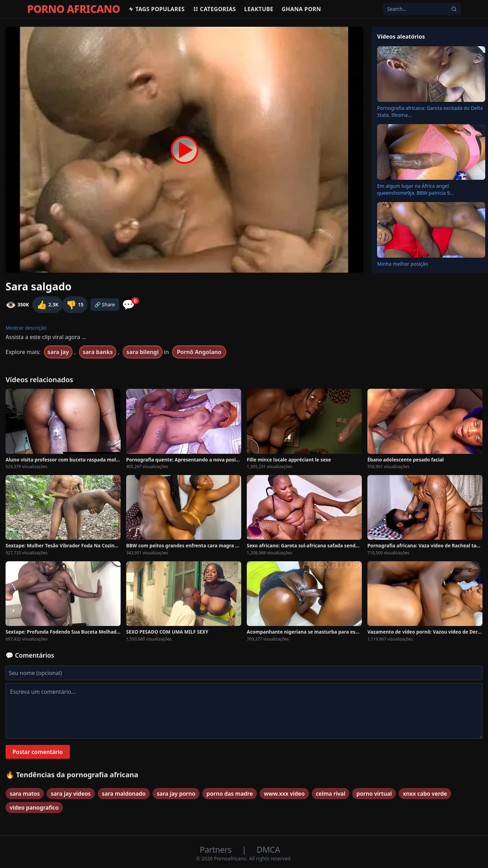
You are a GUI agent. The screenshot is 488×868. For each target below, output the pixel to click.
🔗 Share (105, 304)
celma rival (331, 794)
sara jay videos (71, 794)
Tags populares (156, 9)
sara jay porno (176, 794)
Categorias (214, 9)
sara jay (58, 352)
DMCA (268, 849)
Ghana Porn (301, 9)
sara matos (25, 794)
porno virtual (374, 794)
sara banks (98, 352)
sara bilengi (143, 352)
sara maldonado (124, 794)
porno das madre (230, 794)
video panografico (34, 807)
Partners (217, 849)
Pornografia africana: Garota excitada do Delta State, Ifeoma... (430, 111)
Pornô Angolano (199, 352)
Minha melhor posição (403, 264)
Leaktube (259, 9)
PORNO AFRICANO (74, 9)
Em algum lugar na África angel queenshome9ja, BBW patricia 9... (415, 189)
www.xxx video (284, 794)
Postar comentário (38, 752)
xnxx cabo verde (425, 794)
